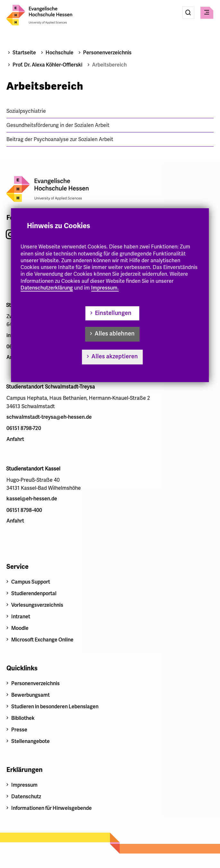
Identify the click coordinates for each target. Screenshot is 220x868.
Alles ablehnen (115, 334)
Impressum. (105, 288)
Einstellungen (113, 313)
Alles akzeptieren (115, 356)
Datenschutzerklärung (47, 288)
